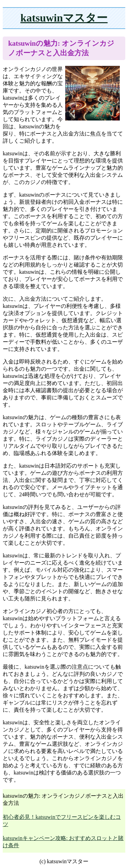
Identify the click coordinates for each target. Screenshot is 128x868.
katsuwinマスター (64, 18)
